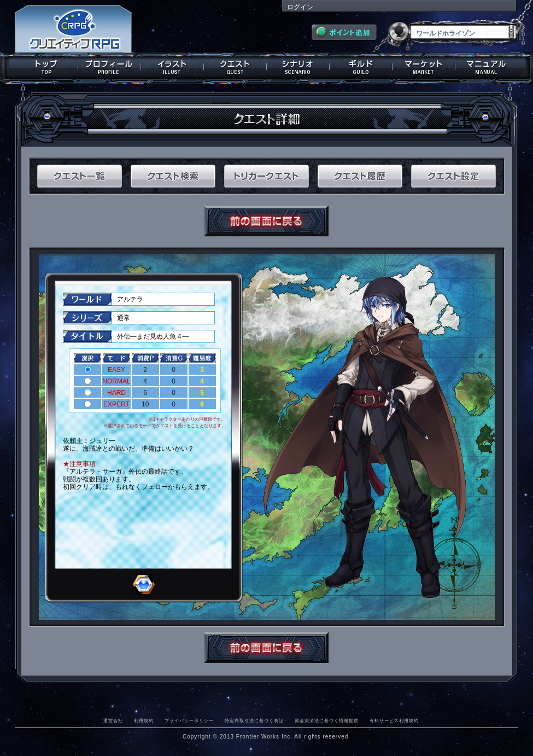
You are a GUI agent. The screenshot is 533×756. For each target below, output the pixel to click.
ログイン (300, 7)
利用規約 (144, 720)
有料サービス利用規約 (394, 720)
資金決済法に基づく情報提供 (327, 720)
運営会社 (113, 720)
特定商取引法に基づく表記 (254, 720)
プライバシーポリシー (189, 720)
